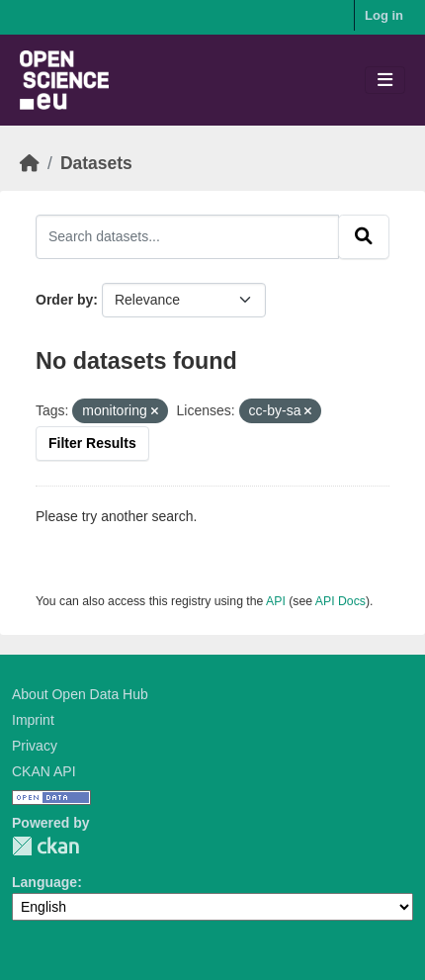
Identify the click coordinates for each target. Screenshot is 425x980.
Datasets (96, 163)
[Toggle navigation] (385, 81)
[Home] (30, 163)
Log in (384, 15)
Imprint (33, 720)
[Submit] (364, 236)
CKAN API (44, 771)
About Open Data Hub (80, 694)
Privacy (35, 746)
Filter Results (92, 443)
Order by (64, 300)
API (276, 601)
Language (44, 882)
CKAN (45, 846)
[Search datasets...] (187, 236)
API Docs (340, 601)
